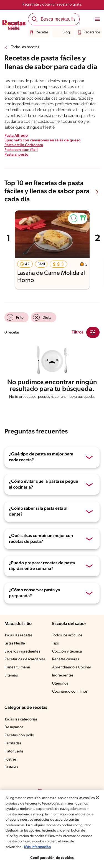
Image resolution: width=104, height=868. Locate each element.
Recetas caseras (67, 668)
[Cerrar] (97, 798)
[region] (52, 829)
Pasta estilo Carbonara (24, 151)
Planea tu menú (18, 676)
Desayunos (14, 736)
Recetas (39, 33)
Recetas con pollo (20, 744)
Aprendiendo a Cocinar (72, 676)
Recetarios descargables (26, 668)
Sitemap (12, 684)
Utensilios (61, 692)
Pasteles (12, 776)
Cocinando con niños (70, 700)
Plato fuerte (14, 760)
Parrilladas (14, 752)
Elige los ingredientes (23, 660)
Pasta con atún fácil (21, 156)
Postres (11, 768)
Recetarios (88, 33)
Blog (63, 33)
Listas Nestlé (16, 652)
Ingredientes (63, 684)
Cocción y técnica (67, 660)
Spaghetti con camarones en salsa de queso (43, 146)
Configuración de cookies (52, 858)
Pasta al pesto (17, 160)
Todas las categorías (22, 728)
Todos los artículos (68, 644)
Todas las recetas (26, 47)
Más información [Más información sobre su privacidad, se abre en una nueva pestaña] (38, 847)
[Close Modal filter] (93, 338)
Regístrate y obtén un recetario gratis (52, 5)
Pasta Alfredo (16, 142)
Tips (56, 652)
